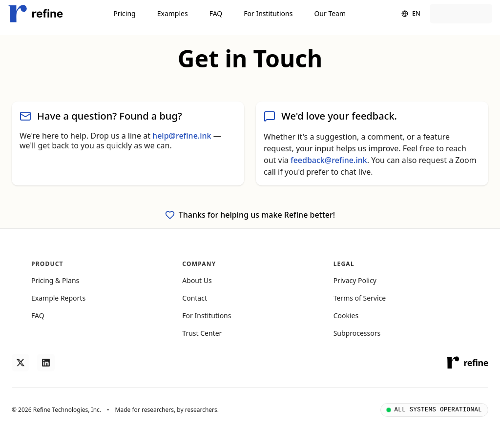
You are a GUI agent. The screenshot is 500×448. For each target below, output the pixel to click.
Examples (173, 13)
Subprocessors (357, 333)
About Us (197, 280)
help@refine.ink (182, 136)
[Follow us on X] (21, 363)
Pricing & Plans (55, 280)
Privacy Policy (355, 280)
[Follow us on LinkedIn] (46, 363)
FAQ (216, 13)
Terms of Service (360, 298)
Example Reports (58, 298)
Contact (195, 298)
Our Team (330, 13)
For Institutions (268, 13)
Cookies (346, 316)
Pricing (124, 13)
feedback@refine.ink (329, 160)
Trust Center (202, 333)
